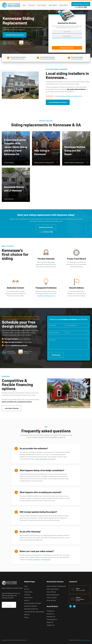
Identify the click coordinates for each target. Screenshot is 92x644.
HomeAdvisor (37, 559)
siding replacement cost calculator (46, 459)
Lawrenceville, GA (52, 619)
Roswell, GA (50, 622)
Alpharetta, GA (51, 617)
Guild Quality (47, 559)
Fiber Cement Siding (52, 589)
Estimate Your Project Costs (18, 59)
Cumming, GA (51, 611)
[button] (32, 5)
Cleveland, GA (51, 625)
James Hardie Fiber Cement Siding (34, 612)
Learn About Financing (12, 408)
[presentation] (63, 42)
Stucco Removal (51, 592)
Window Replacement (53, 595)
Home (24, 5)
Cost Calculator (42, 5)
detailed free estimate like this (46, 296)
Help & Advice (53, 5)
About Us (27, 600)
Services (27, 589)
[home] (11, 5)
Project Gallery (63, 5)
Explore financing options (77, 59)
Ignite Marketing (86, 640)
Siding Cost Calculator (31, 606)
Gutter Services (51, 600)
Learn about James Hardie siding (47, 59)
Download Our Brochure (46, 227)
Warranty (27, 614)
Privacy (26, 617)
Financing (27, 595)
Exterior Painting (52, 597)
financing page (47, 535)
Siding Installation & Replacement (56, 586)
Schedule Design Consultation (81, 4)
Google (30, 559)
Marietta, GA (50, 614)
